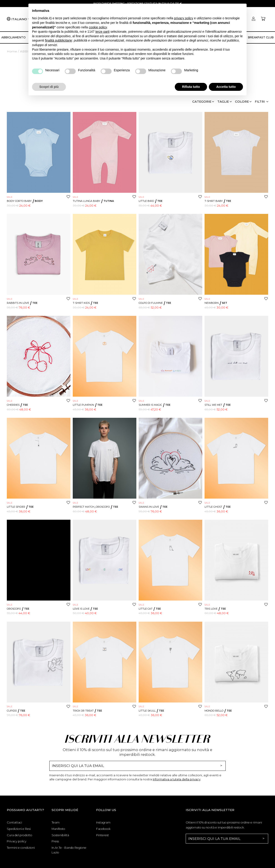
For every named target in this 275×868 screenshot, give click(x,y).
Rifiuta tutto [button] (191, 87)
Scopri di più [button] (49, 87)
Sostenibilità (60, 835)
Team (56, 822)
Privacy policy (17, 841)
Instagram (103, 822)
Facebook (103, 829)
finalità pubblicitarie (59, 40)
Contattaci (14, 822)
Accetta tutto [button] (226, 87)
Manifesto (58, 829)
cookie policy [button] (98, 27)
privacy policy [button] (184, 18)
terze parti (102, 32)
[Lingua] (21, 19)
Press (55, 841)
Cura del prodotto (20, 835)
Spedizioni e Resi (19, 829)
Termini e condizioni (21, 848)
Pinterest (102, 835)
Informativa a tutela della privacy (177, 779)
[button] (261, 103)
